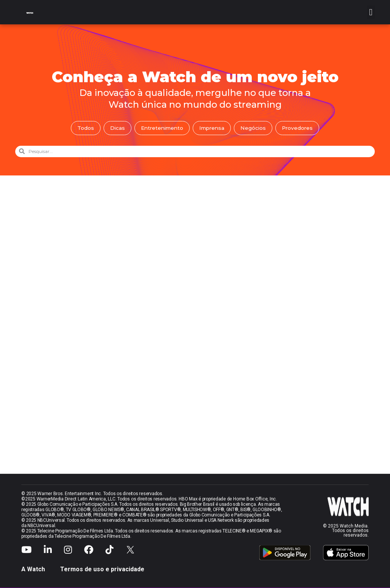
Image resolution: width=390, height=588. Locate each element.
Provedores (300, 128)
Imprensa (213, 128)
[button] (371, 12)
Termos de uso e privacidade (102, 570)
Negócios (255, 128)
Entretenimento (161, 128)
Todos (83, 128)
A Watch (33, 570)
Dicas (115, 128)
